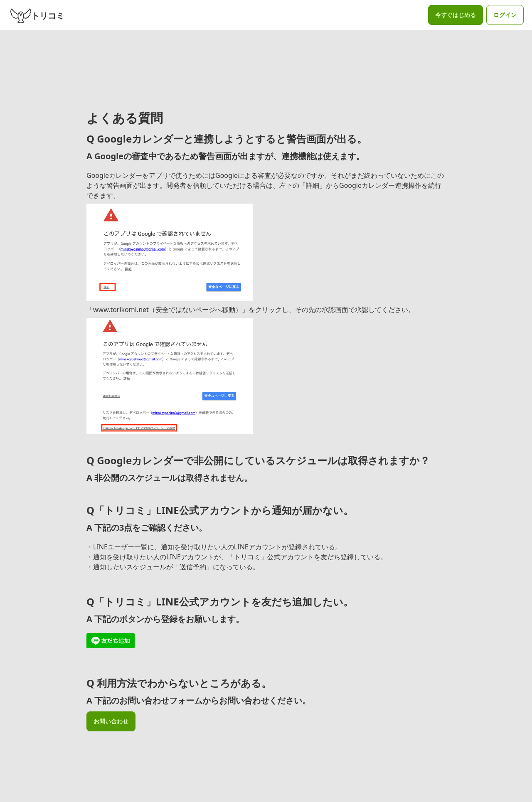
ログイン (505, 15)
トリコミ (37, 15)
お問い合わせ (111, 721)
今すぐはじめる (456, 15)
